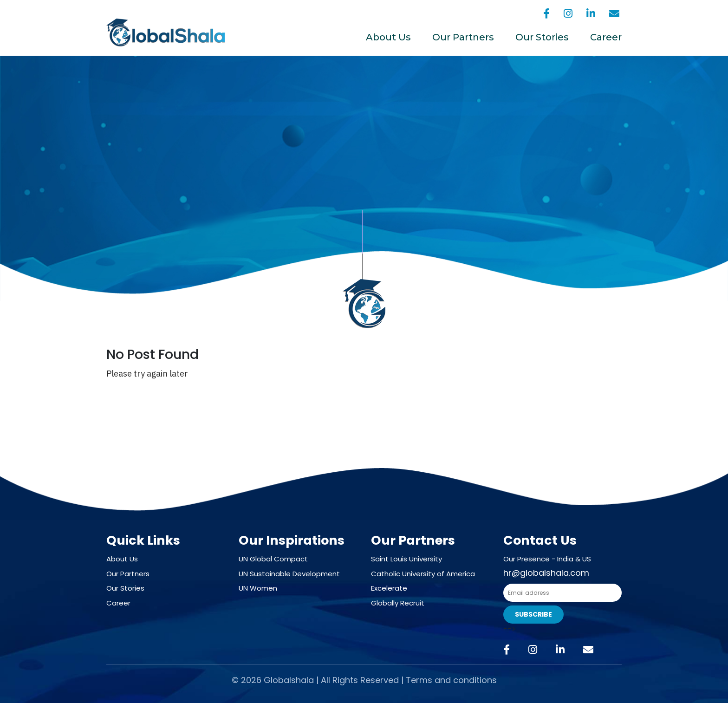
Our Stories (542, 37)
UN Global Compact (273, 559)
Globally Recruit (398, 603)
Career (606, 37)
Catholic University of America (423, 574)
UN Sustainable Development (289, 574)
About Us (388, 37)
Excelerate (389, 588)
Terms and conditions (451, 680)
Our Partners (463, 37)
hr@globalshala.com (546, 573)
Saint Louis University (406, 559)
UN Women (258, 588)
